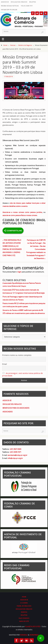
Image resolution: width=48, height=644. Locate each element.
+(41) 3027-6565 (15, 449)
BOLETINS (33, 2)
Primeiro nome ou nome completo (17, 355)
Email (5, 364)
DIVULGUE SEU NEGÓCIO (19, 2)
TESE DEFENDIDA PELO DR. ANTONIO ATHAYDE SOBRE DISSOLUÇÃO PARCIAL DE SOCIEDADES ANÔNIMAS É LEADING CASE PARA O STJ (12, 248)
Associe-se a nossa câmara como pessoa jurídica (22, 212)
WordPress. (34, 635)
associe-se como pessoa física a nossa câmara (20, 215)
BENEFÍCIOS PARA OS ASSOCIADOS (16, 408)
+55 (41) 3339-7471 (27, 6)
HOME (24, 597)
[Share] (41, 638)
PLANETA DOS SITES (33, 627)
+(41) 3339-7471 (15, 452)
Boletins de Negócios (25, 45)
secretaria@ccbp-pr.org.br (17, 455)
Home (5, 45)
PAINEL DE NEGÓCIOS (24, 606)
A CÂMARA (24, 603)
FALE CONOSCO (24, 618)
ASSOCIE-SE (5, 2)
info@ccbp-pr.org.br (9, 10)
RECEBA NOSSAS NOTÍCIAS (10, 6)
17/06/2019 (8, 77)
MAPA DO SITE (24, 621)
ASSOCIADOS (8, 412)
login (20, 272)
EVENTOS (24, 612)
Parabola (24, 635)
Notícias (13, 45)
